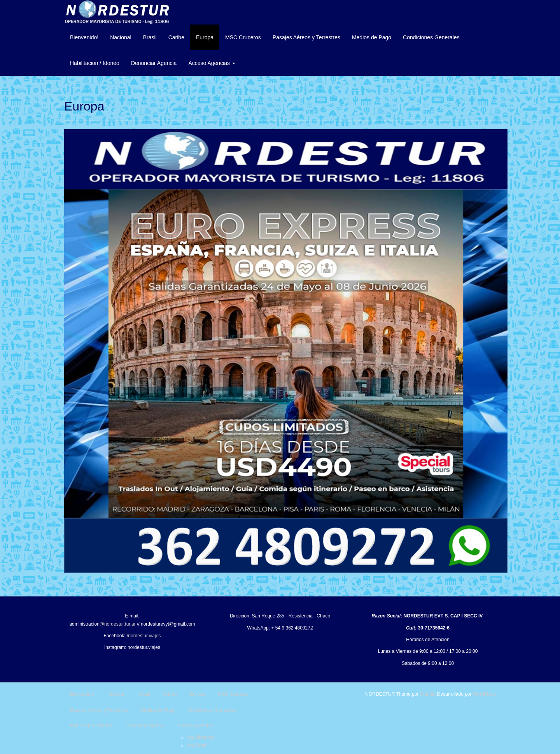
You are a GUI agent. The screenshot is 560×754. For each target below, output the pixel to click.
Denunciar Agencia (154, 63)
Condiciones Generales (431, 37)
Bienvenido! (84, 37)
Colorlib (428, 694)
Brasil (150, 37)
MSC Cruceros (243, 37)
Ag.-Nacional (200, 737)
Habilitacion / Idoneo (95, 63)
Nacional (121, 37)
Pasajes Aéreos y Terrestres (306, 37)
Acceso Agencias (212, 63)
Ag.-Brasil (197, 745)
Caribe (176, 37)
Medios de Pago (372, 37)
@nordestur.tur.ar (118, 624)
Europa (205, 37)
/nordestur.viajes (144, 636)
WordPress (484, 694)
